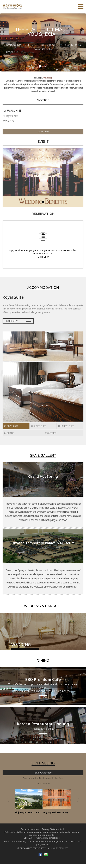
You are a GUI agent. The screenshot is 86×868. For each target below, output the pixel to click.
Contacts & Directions (48, 842)
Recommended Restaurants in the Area (43, 782)
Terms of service (30, 833)
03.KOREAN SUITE (66, 430)
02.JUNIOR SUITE (38, 430)
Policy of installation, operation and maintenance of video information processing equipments (42, 837)
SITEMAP (28, 842)
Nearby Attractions (43, 776)
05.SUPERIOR (50, 437)
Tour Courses (43, 787)
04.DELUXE (9, 437)
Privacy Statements (52, 833)
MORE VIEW (43, 136)
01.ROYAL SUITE (11, 430)
